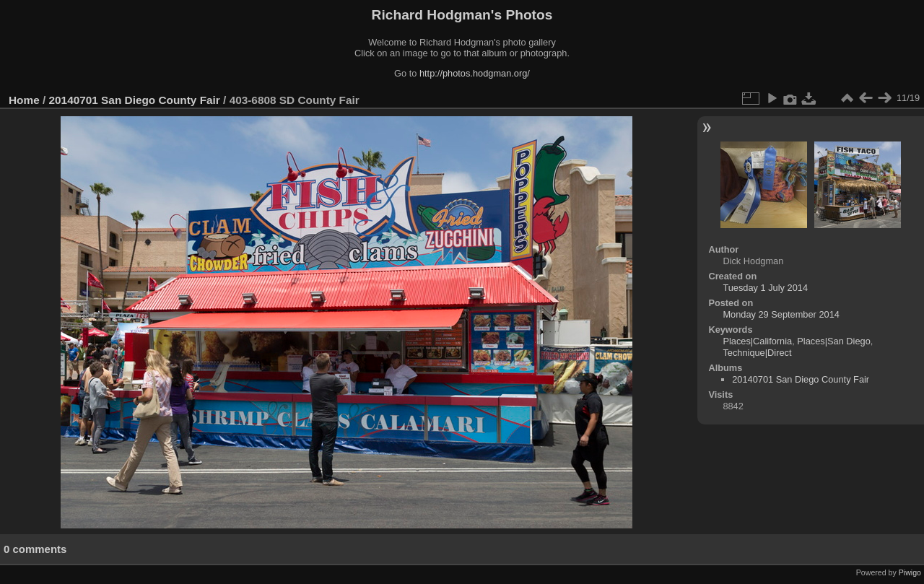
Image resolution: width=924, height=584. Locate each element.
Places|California (757, 341)
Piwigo (910, 572)
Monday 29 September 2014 (781, 314)
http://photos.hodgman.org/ (475, 73)
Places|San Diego (834, 341)
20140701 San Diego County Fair (135, 100)
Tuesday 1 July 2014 (765, 288)
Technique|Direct (757, 353)
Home (24, 100)
